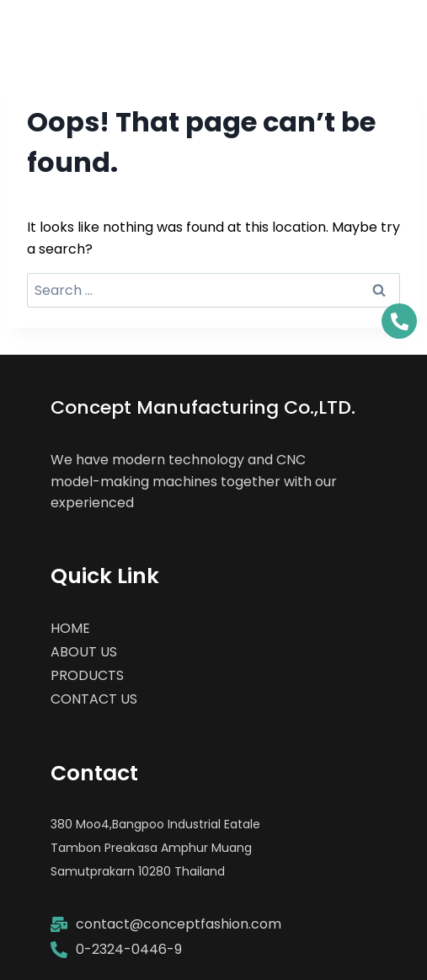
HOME (70, 628)
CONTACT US (94, 699)
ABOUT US (84, 652)
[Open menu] (395, 27)
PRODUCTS (87, 675)
